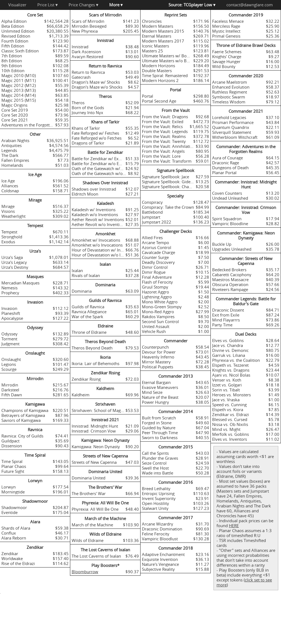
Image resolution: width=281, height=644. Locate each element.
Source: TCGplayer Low (192, 5)
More (116, 5)
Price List (47, 5)
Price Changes (83, 5)
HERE (234, 526)
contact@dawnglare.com (250, 5)
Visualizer (17, 5)
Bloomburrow (85, 572)
